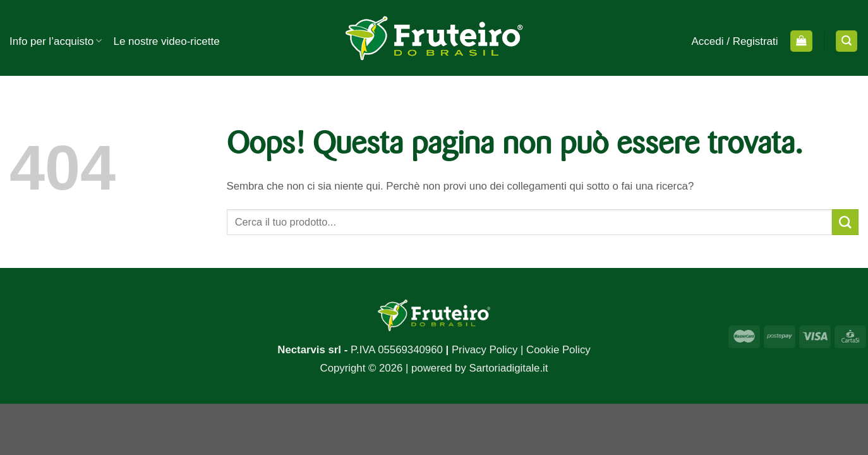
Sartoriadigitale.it (508, 368)
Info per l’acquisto (56, 41)
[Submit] (845, 222)
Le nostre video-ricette (166, 41)
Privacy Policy (485, 350)
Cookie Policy (558, 350)
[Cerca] (847, 41)
